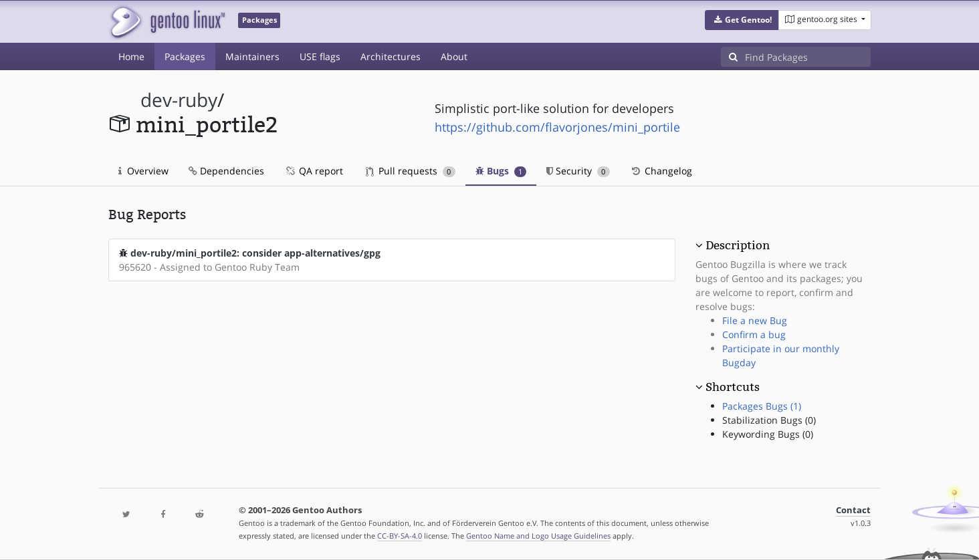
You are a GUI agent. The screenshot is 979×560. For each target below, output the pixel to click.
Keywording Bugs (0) (768, 434)
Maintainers (252, 56)
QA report (314, 171)
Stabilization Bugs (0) (769, 420)
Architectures (391, 56)
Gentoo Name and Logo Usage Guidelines (538, 536)
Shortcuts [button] (733, 387)
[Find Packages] (808, 57)
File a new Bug (755, 320)
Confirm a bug (754, 334)
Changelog (661, 171)
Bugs (501, 171)
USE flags (320, 56)
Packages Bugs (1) (762, 406)
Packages (185, 56)
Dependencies (226, 171)
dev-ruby (179, 100)
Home (131, 56)
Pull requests (411, 171)
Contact (853, 510)
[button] (742, 20)
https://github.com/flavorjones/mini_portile (557, 127)
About (454, 56)
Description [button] (738, 245)
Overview (143, 171)
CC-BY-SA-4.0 (400, 536)
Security (578, 171)
